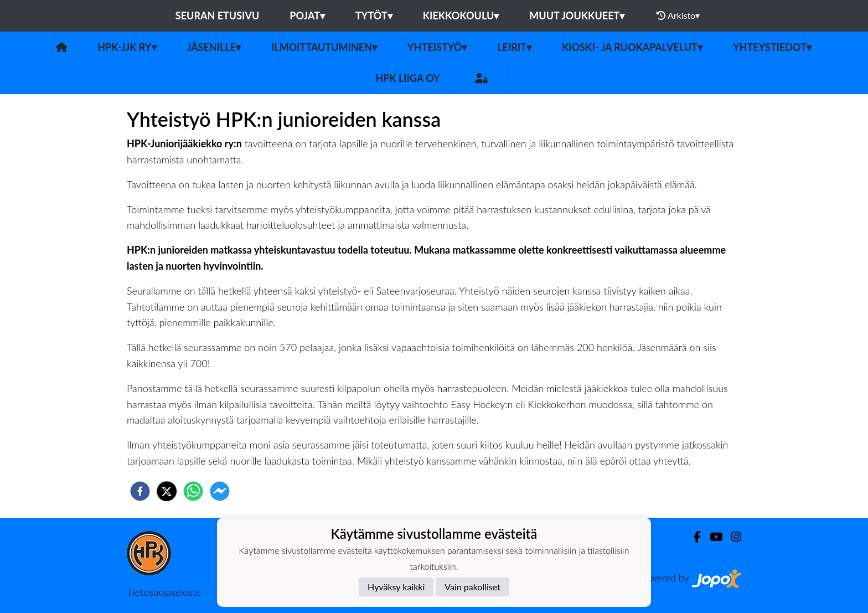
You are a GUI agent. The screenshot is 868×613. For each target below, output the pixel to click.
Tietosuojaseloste (164, 592)
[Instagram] (732, 537)
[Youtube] (712, 537)
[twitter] (167, 491)
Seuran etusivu (218, 16)
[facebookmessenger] (220, 491)
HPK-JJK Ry (127, 47)
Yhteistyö (437, 47)
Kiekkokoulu (461, 16)
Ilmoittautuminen (324, 47)
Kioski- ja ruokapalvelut (632, 47)
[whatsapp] (193, 491)
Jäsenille (214, 47)
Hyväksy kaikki (396, 587)
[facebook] (140, 491)
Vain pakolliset (472, 587)
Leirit (514, 47)
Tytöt (374, 16)
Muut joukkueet (577, 16)
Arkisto (678, 16)
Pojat (307, 16)
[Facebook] (693, 537)
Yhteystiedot (772, 47)
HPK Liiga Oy (407, 78)
